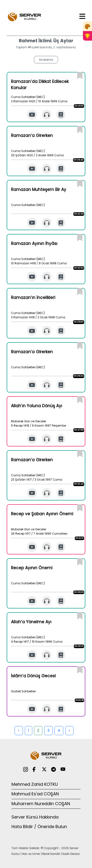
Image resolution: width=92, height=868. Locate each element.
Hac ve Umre (31, 854)
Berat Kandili (51, 854)
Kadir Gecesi (71, 854)
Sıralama (46, 60)
